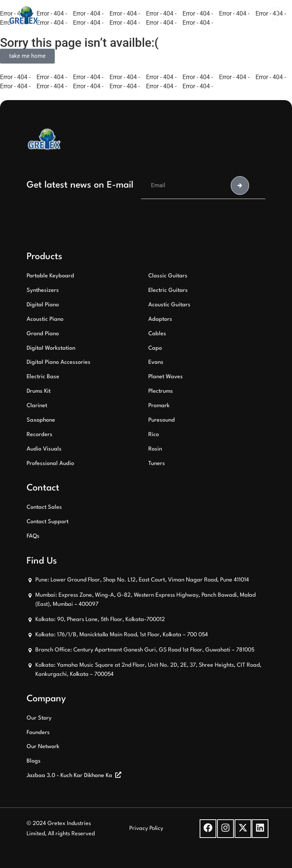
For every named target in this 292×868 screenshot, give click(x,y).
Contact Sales (44, 507)
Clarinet (37, 406)
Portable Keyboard (50, 276)
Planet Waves (166, 377)
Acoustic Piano (45, 319)
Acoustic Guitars (169, 305)
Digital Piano (43, 305)
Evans (156, 362)
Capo (155, 348)
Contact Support (48, 522)
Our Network (43, 747)
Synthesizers (43, 291)
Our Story (39, 718)
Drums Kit (39, 391)
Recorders (40, 435)
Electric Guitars (168, 291)
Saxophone (41, 420)
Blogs (34, 761)
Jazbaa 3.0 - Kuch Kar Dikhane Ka (69, 776)
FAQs (33, 536)
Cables (157, 334)
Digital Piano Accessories (59, 362)
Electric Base (43, 377)
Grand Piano (43, 334)
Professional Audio (50, 464)
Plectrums (161, 391)
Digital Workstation (51, 348)
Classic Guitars (168, 276)
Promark (159, 406)
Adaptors (160, 319)
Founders (38, 733)
